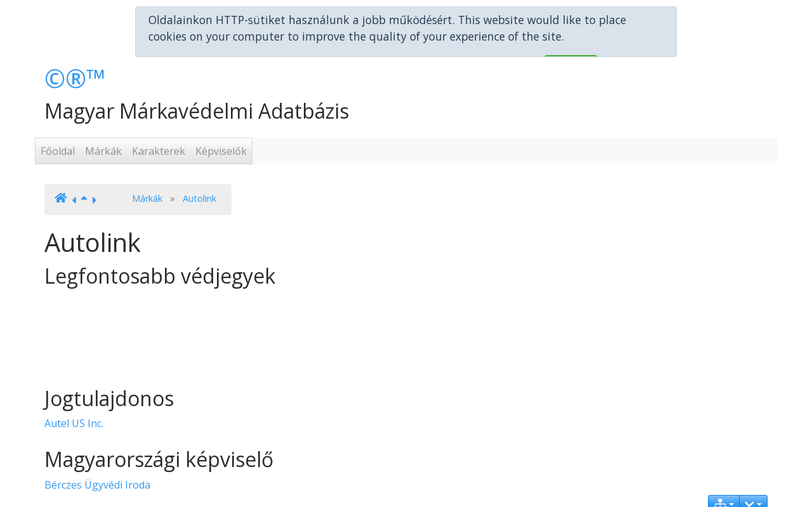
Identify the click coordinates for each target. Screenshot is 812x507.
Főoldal (58, 126)
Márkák (103, 126)
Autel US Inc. (74, 398)
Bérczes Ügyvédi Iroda (97, 459)
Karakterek (159, 126)
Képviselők (221, 126)
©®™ (75, 52)
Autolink (200, 172)
